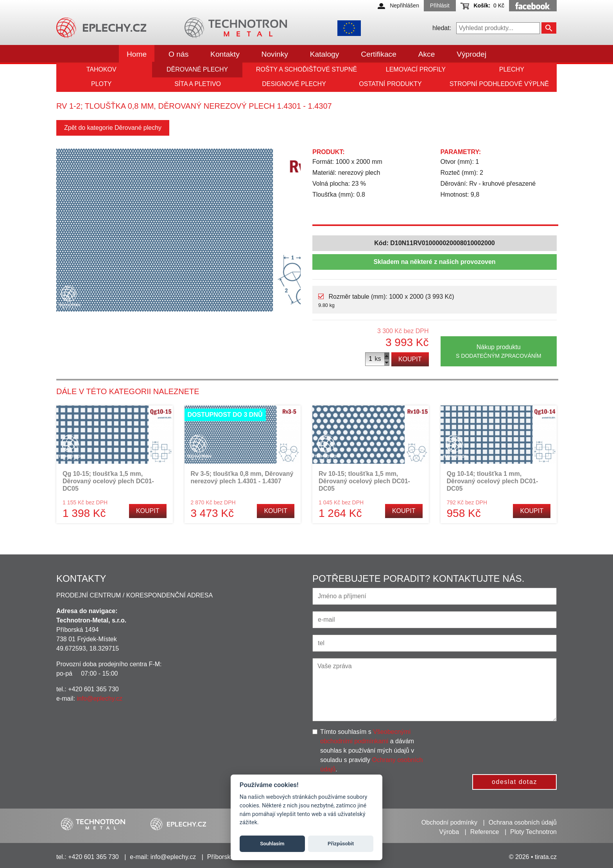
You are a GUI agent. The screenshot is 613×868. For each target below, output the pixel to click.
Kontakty (225, 54)
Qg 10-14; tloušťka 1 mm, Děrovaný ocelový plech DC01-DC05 (493, 481)
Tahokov (101, 69)
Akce (427, 54)
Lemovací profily (416, 69)
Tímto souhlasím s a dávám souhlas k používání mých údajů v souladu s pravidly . (371, 751)
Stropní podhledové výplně (499, 84)
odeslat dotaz (514, 782)
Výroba (449, 832)
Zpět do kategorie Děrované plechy (113, 128)
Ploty (101, 84)
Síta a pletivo (198, 84)
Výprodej (471, 54)
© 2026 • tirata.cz (533, 857)
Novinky (275, 54)
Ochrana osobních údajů (523, 822)
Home (137, 54)
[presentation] (500, 742)
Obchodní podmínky (449, 822)
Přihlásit (440, 5)
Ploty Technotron (533, 832)
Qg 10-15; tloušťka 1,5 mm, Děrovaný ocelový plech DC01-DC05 (108, 481)
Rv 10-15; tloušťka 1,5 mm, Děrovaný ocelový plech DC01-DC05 (364, 481)
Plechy (512, 69)
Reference (485, 832)
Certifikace (379, 54)
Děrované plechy (197, 69)
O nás (178, 54)
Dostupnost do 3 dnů (225, 415)
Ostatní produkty (390, 84)
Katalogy (325, 54)
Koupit (410, 359)
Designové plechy (294, 84)
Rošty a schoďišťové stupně (306, 69)
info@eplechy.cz (99, 699)
